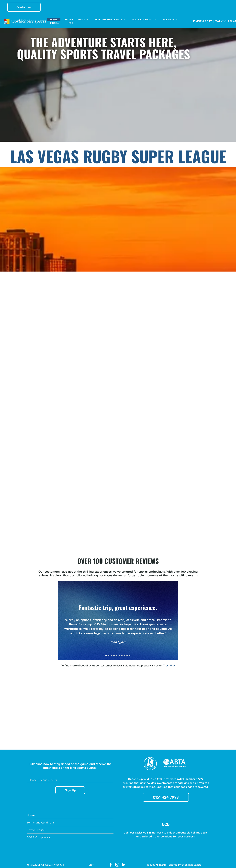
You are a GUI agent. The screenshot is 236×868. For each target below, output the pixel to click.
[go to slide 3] (111, 653)
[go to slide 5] (117, 653)
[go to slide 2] (109, 653)
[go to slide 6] (119, 653)
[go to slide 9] (127, 653)
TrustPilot (169, 662)
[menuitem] (54, 20)
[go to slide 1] (106, 653)
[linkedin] (124, 862)
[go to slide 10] (130, 653)
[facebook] (111, 862)
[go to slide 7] (122, 653)
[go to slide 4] (114, 653)
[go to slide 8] (124, 653)
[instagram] (117, 862)
